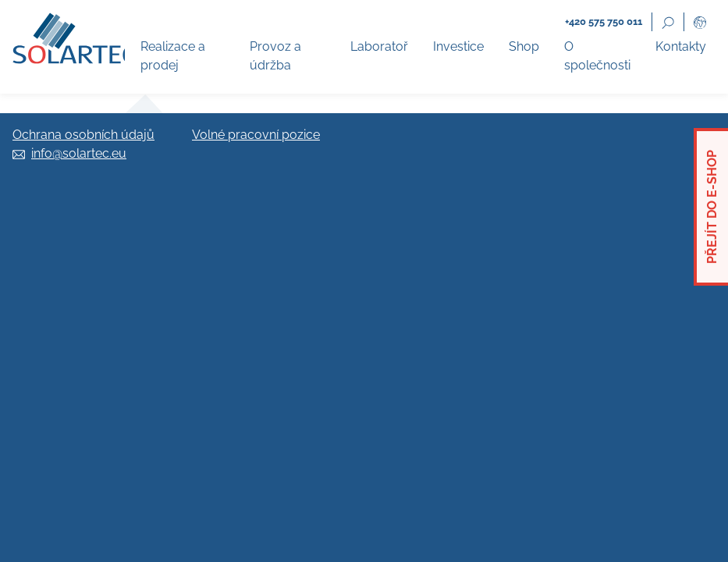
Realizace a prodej (173, 56)
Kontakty (681, 46)
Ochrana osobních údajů (83, 135)
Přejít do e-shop (712, 207)
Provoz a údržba (275, 56)
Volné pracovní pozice (256, 135)
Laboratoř (379, 46)
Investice (458, 46)
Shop (524, 46)
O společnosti (597, 56)
